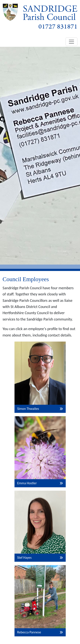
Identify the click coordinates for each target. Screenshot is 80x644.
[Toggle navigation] (71, 42)
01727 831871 (58, 27)
